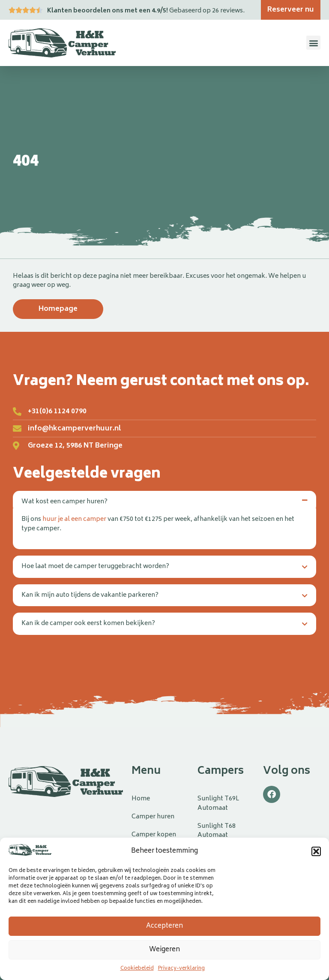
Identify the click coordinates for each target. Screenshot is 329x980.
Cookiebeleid (137, 969)
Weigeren (164, 950)
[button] (316, 851)
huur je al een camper (74, 519)
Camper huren (153, 817)
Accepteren (164, 926)
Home (141, 799)
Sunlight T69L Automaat (218, 804)
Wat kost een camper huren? (64, 502)
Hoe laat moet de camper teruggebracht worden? (95, 567)
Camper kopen (154, 835)
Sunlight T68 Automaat (217, 831)
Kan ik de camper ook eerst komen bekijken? (88, 624)
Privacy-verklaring (181, 969)
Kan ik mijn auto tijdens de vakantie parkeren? (90, 595)
